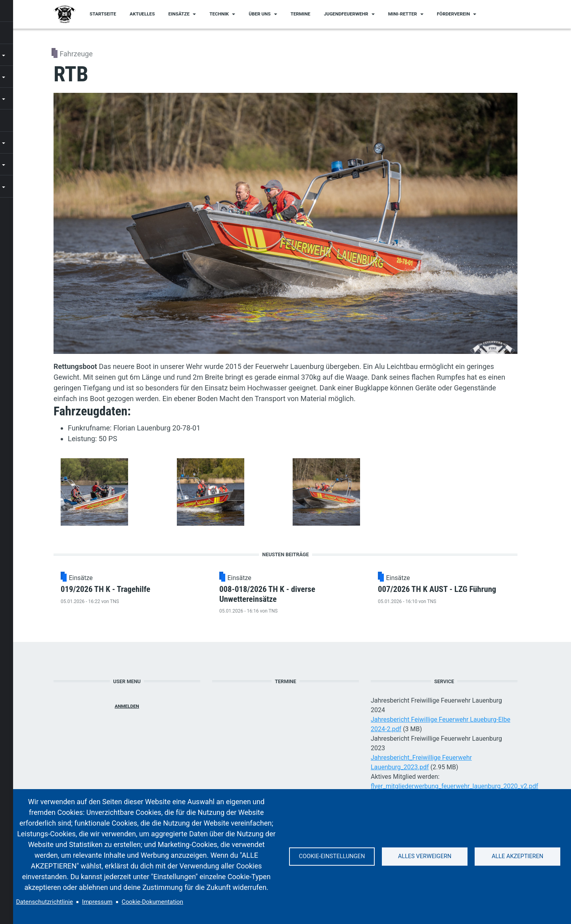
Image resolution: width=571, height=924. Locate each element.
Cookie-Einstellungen (332, 857)
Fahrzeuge (76, 54)
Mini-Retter (403, 14)
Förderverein (453, 14)
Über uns (260, 14)
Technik (219, 14)
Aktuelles (142, 14)
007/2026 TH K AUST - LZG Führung (481, 594)
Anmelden (127, 730)
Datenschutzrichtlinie (45, 902)
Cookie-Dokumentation (152, 902)
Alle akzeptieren (517, 857)
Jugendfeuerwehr (346, 14)
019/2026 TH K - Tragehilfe (157, 594)
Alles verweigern (425, 857)
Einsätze (179, 14)
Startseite (103, 14)
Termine (301, 14)
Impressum (97, 902)
